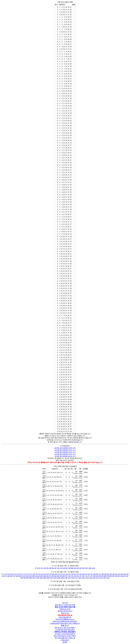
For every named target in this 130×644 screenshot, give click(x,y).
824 (78, 568)
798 (94, 576)
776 (91, 576)
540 (64, 568)
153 (47, 574)
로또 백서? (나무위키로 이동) (65, 605)
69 (21, 574)
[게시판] (65, 603)
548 (17, 576)
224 (67, 574)
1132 (69, 578)
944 (122, 576)
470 (3, 576)
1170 (87, 578)
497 (56, 568)
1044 (41, 578)
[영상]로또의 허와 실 (65, 615)
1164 (80, 578)
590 (28, 576)
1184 (90, 578)
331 (92, 574)
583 (67, 568)
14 (5, 574)
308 (50, 568)
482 (8, 576)
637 (50, 576)
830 (99, 576)
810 (75, 568)
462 (125, 574)
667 (58, 576)
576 (22, 576)
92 (39, 568)
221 (64, 574)
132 (36, 574)
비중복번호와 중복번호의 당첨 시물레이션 (65, 623)
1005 (30, 578)
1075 (55, 578)
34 (38, 568)
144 (45, 574)
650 (53, 576)
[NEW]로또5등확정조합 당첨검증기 (65, 621)
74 (25, 574)
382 (103, 574)
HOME (65, 642)
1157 (76, 578)
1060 (45, 578)
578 (25, 576)
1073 (52, 578)
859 (102, 576)
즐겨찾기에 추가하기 (65, 611)
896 (116, 576)
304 (83, 574)
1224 (108, 578)
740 (69, 568)
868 (105, 576)
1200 (90, 568)
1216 (93, 568)
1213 (97, 578)
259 (72, 574)
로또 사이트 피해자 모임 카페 (65, 607)
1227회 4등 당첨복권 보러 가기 (65, 454)
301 (81, 574)
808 (72, 568)
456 (122, 574)
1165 (83, 578)
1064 (48, 578)
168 (45, 568)
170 (50, 574)
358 (94, 574)
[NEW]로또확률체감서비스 (65, 619)
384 (53, 568)
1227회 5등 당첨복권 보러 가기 (65, 456)
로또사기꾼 (65, 613)
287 (78, 574)
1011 (34, 578)
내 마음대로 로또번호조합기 (65, 630)
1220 (104, 578)
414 (116, 574)
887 (113, 576)
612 (36, 576)
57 (17, 574)
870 (108, 576)
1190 (94, 578)
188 (53, 574)
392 (111, 574)
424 (119, 574)
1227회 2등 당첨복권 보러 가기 (65, 450)
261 (75, 574)
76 (27, 574)
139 (39, 574)
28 (9, 574)
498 (11, 576)
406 (114, 574)
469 (127, 574)
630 (44, 576)
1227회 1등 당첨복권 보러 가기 (65, 448)
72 (23, 574)
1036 (37, 578)
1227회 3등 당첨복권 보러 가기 (65, 452)
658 (55, 576)
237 (70, 574)
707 (66, 576)
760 (83, 576)
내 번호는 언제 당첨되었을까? (65, 634)
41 (13, 574)
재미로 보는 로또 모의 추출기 (65, 628)
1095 (62, 578)
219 (61, 574)
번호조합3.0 (65, 640)
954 (127, 576)
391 (108, 574)
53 (15, 574)
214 (58, 574)
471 (6, 576)
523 (61, 568)
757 (80, 576)
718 (69, 576)
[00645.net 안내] (65, 609)
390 (105, 574)
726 (72, 576)
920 (80, 568)
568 (19, 576)
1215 (101, 578)
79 (29, 574)
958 (83, 568)
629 (42, 576)
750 (75, 576)
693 (61, 576)
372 (100, 574)
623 (39, 576)
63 (19, 574)
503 (58, 568)
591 (31, 576)
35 (11, 574)
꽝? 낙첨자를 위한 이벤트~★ (65, 638)
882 (110, 576)
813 (97, 576)
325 (89, 574)
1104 (66, 578)
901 (119, 576)
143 (42, 574)
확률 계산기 (65, 625)
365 (97, 574)
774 (86, 576)
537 (14, 576)
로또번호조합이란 (65, 617)
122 (42, 568)
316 (86, 574)
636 (47, 576)
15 (7, 574)
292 (47, 568)
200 (56, 574)
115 (31, 574)
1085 (59, 578)
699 (64, 576)
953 (124, 576)
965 (25, 578)
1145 (73, 578)
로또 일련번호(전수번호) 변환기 (65, 636)
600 (33, 576)
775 (88, 576)
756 (77, 576)
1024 (86, 568)
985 (27, 578)
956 (22, 578)
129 (34, 574)
